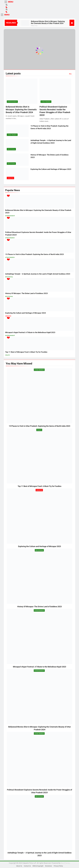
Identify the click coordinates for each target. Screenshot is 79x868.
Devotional (11, 149)
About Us (19, 866)
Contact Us (27, 866)
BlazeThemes (65, 863)
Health (8, 355)
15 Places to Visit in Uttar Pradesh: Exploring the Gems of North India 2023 (35, 254)
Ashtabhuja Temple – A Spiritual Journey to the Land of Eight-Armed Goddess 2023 (38, 274)
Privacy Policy (58, 866)
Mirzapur (10, 178)
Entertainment (12, 102)
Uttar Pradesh (46, 102)
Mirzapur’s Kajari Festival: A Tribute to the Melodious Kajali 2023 (30, 332)
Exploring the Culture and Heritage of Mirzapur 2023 (51, 169)
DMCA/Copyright (38, 866)
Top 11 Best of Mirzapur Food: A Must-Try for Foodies (26, 352)
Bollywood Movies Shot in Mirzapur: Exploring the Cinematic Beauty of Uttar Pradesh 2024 (48, 22)
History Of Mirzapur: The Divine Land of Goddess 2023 (26, 293)
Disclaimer (49, 866)
